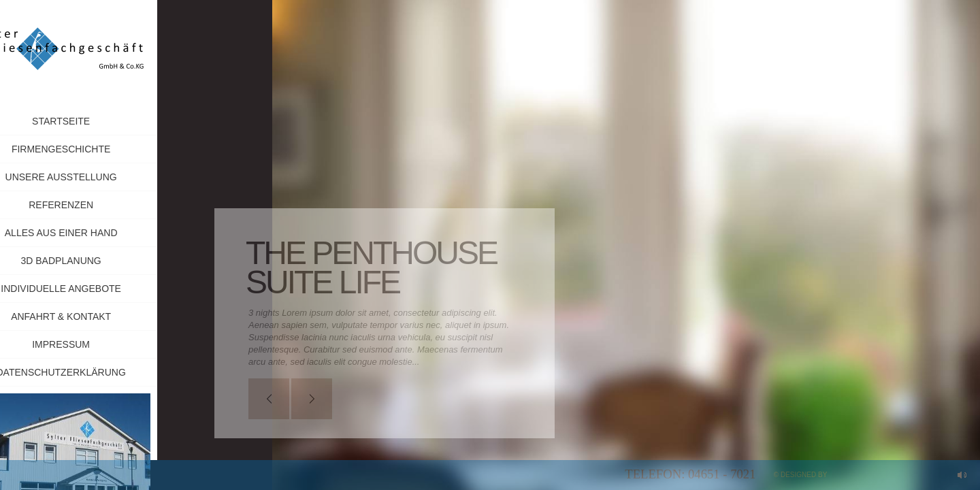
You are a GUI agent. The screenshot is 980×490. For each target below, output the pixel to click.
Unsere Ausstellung (96, 177)
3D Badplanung (96, 261)
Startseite (96, 121)
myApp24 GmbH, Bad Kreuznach (886, 475)
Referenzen (96, 205)
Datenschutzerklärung (96, 372)
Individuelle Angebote (96, 289)
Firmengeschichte (96, 149)
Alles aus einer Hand (97, 233)
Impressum (130, 344)
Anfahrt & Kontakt (96, 316)
